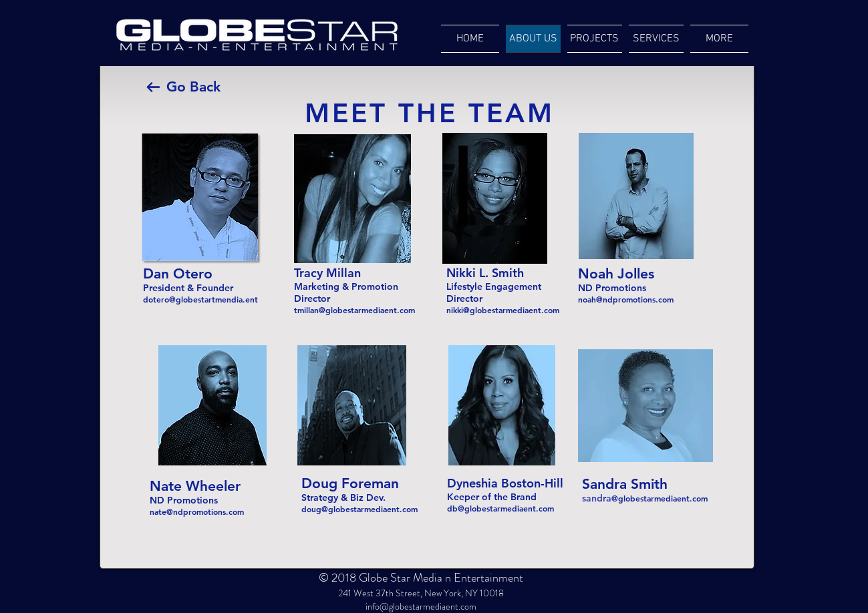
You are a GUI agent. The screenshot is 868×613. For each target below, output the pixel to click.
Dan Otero (178, 273)
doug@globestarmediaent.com (359, 509)
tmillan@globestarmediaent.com (354, 310)
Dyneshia (472, 483)
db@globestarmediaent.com (500, 508)
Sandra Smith (627, 484)
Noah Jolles (616, 273)
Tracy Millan (327, 273)
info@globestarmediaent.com (421, 606)
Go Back (193, 86)
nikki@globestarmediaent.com (503, 310)
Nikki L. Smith (487, 273)
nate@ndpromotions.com (197, 512)
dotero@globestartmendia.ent (200, 299)
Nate (168, 486)
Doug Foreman (350, 483)
